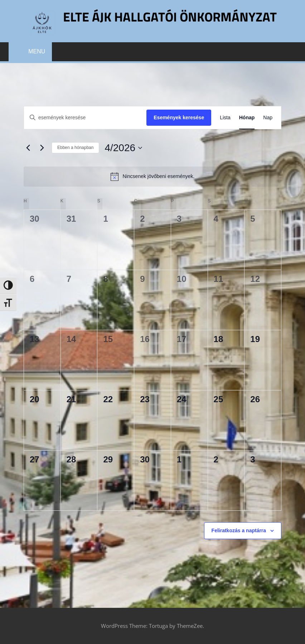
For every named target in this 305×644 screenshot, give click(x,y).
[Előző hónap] (28, 148)
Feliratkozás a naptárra (239, 530)
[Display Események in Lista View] (225, 118)
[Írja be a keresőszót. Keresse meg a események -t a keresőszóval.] (85, 118)
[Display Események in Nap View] (268, 118)
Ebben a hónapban (75, 148)
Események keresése (179, 117)
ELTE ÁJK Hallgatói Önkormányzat (170, 17)
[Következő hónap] (42, 148)
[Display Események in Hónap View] (247, 118)
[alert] (152, 177)
